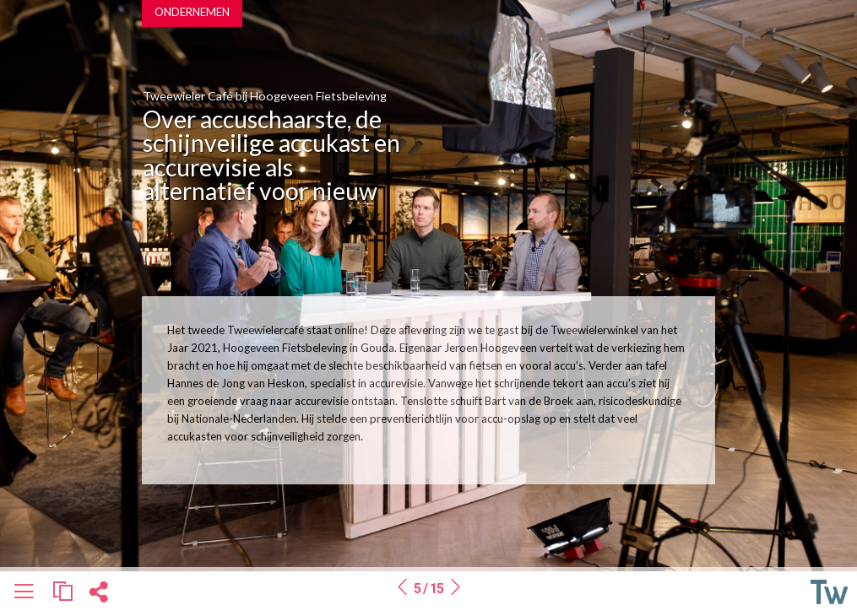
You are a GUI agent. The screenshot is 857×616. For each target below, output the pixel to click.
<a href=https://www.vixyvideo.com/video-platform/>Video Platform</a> (571, 135)
